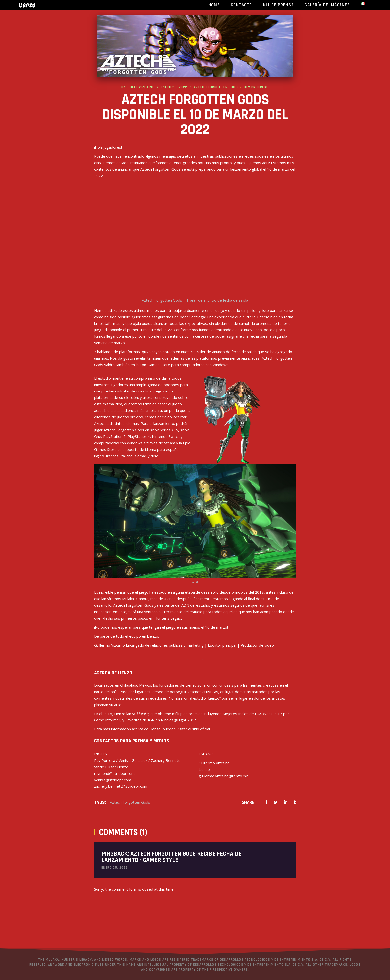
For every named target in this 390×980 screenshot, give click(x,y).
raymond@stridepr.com (114, 773)
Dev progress (256, 87)
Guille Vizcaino (141, 87)
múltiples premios (187, 714)
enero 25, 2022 (174, 87)
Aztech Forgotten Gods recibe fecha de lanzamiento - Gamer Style (171, 857)
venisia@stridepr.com (113, 780)
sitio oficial (201, 729)
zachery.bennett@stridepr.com (121, 786)
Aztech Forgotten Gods (216, 87)
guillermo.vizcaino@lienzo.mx (223, 776)
